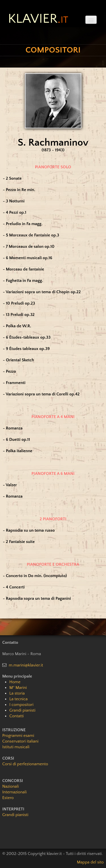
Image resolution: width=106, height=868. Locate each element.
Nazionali (11, 786)
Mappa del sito (90, 862)
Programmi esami (18, 736)
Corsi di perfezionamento (25, 764)
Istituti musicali (16, 747)
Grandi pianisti (22, 710)
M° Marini (18, 688)
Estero (8, 798)
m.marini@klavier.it (26, 665)
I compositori (21, 705)
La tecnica (19, 699)
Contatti (17, 716)
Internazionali (14, 792)
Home (15, 682)
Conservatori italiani (20, 741)
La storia (17, 693)
